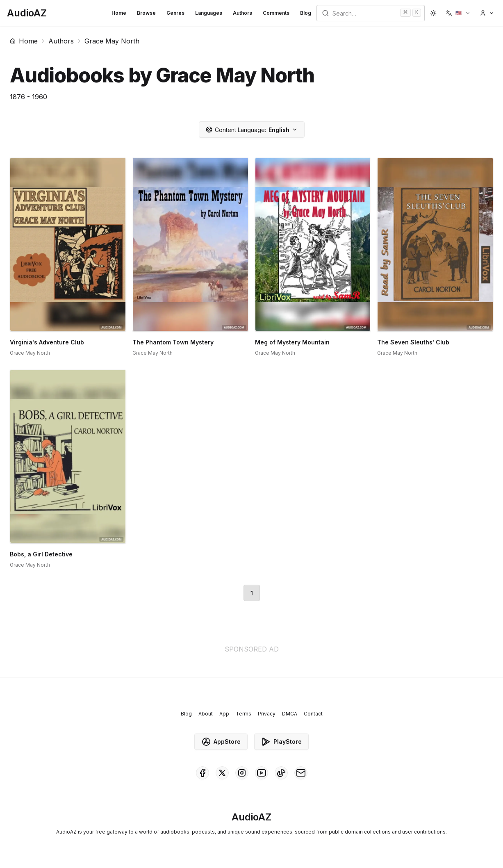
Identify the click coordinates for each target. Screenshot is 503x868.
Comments (276, 13)
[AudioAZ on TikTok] (281, 773)
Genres (175, 13)
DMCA (290, 714)
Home (119, 13)
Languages (209, 13)
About (206, 714)
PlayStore (281, 742)
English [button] (252, 130)
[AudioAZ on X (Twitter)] (222, 773)
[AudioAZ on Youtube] (262, 773)
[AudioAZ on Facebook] (203, 773)
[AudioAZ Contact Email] (301, 773)
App (224, 714)
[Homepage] (27, 13)
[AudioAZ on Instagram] (242, 773)
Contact (313, 714)
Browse (146, 13)
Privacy (267, 714)
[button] (458, 13)
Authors (242, 13)
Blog (306, 13)
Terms (244, 714)
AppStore (221, 742)
